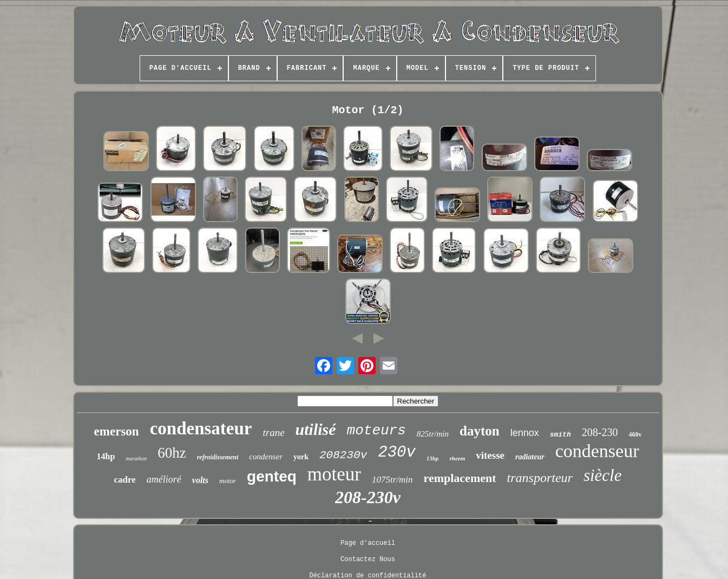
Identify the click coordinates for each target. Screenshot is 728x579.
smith (560, 435)
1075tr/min (392, 480)
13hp (433, 458)
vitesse (490, 455)
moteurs (376, 431)
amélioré (164, 479)
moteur (334, 474)
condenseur (597, 451)
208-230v (368, 497)
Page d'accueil (368, 543)
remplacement (460, 478)
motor (228, 481)
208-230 (600, 432)
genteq (272, 476)
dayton (480, 431)
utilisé (316, 429)
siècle (603, 475)
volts (200, 480)
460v (635, 434)
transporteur (540, 478)
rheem (457, 458)
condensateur (201, 428)
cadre (125, 480)
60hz (172, 453)
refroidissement (218, 457)
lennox (525, 433)
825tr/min (433, 434)
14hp (106, 456)
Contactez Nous (368, 560)
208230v (343, 455)
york (301, 457)
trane (273, 432)
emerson (117, 431)
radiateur (530, 457)
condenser (266, 457)
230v (397, 453)
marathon (136, 458)
